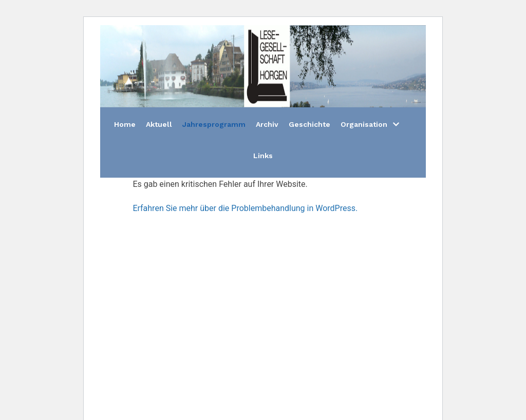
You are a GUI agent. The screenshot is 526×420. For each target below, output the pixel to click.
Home (125, 124)
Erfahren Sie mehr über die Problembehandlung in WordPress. (245, 208)
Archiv (267, 124)
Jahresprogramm (214, 124)
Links (263, 156)
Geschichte (309, 124)
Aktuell (159, 124)
